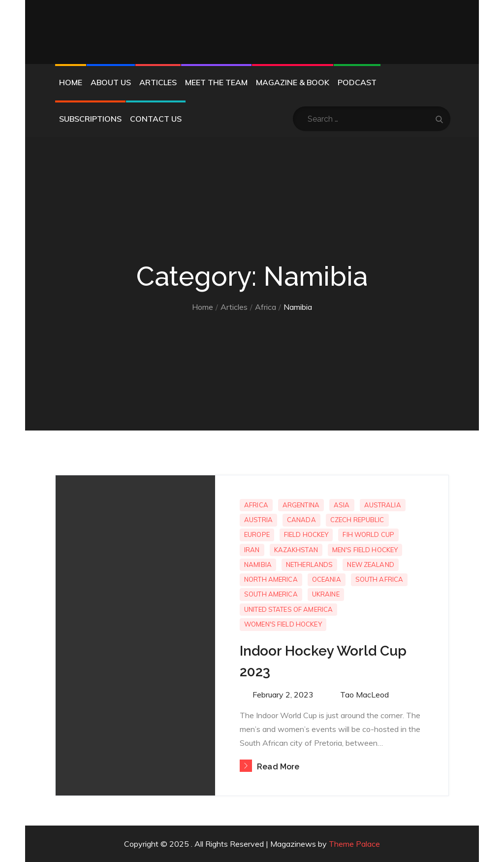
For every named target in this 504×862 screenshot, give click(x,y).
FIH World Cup (368, 534)
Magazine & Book (293, 82)
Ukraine (326, 594)
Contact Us (156, 119)
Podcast (357, 82)
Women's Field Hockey (283, 624)
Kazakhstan (296, 550)
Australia (383, 505)
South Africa (379, 579)
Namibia (258, 564)
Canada (301, 520)
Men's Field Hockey (365, 550)
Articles (158, 82)
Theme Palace (354, 844)
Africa (256, 505)
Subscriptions (90, 119)
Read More (269, 767)
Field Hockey (306, 534)
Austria (258, 520)
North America (271, 579)
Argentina (301, 505)
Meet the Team (216, 82)
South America (271, 594)
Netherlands (309, 564)
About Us (111, 82)
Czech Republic (357, 520)
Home (71, 82)
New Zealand (370, 564)
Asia (342, 505)
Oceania (327, 579)
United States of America (288, 609)
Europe (257, 534)
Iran (252, 550)
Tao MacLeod (364, 695)
